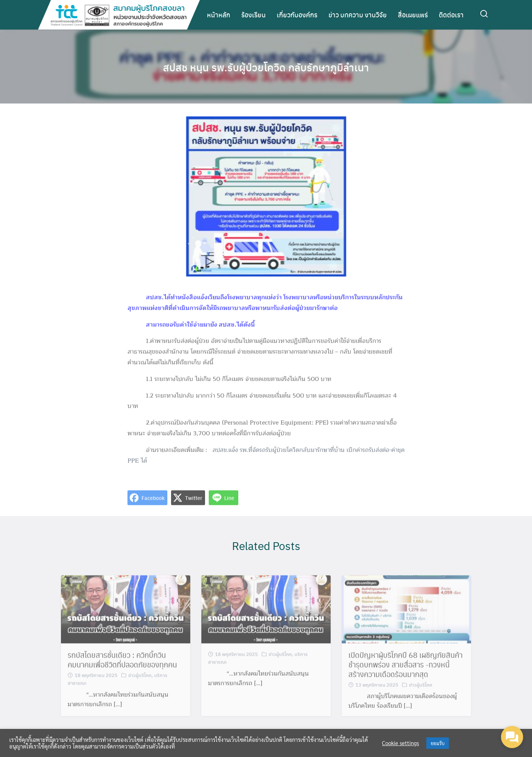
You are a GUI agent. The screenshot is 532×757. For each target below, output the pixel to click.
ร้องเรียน (253, 15)
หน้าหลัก (219, 15)
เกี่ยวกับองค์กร (297, 15)
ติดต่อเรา (451, 15)
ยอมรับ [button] (438, 743)
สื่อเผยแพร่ (413, 15)
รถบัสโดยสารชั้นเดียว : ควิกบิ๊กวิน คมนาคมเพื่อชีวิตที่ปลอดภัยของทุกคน (122, 664)
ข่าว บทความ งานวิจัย (358, 15)
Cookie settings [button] (400, 743)
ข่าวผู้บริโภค (140, 680)
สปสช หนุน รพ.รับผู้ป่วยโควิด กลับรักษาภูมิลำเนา (266, 67)
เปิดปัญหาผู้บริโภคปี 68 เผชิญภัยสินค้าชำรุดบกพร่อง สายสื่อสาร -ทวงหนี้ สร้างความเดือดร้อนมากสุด (405, 669)
